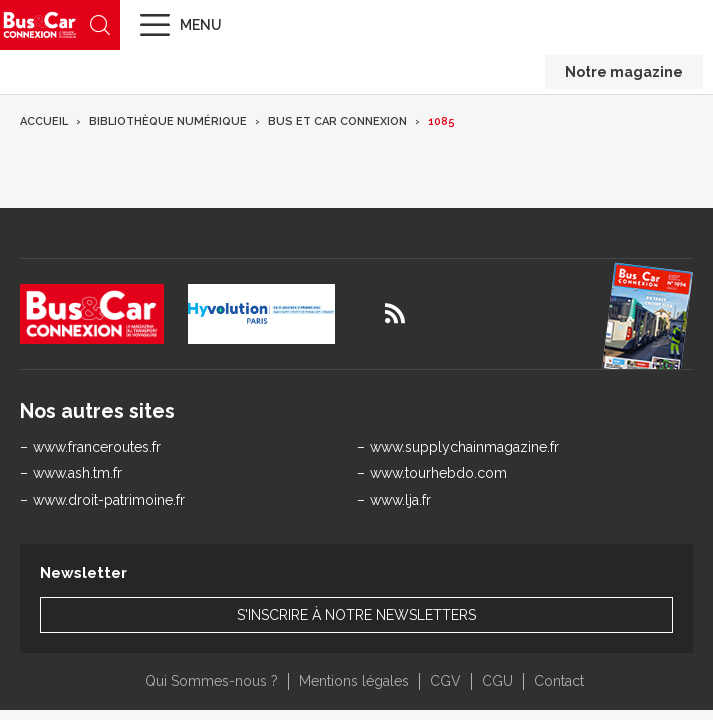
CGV (445, 681)
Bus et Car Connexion (337, 121)
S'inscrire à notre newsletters (356, 615)
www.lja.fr (400, 500)
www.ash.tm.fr (77, 473)
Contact (559, 681)
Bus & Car (40, 24)
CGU (497, 681)
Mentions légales (354, 681)
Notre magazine (624, 72)
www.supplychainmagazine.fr (464, 447)
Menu (201, 25)
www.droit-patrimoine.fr (109, 500)
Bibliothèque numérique (168, 121)
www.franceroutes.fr (97, 447)
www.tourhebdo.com (438, 473)
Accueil (44, 121)
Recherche (100, 25)
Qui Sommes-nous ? (211, 681)
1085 (441, 121)
